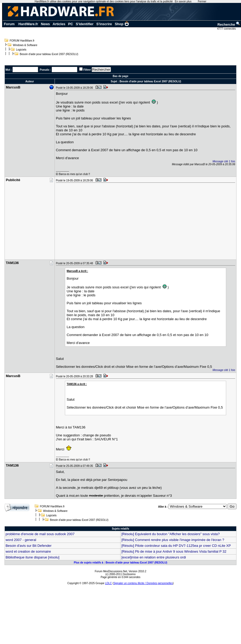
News (45, 24)
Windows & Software (25, 45)
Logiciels (21, 50)
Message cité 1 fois (224, 161)
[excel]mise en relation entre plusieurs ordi (154, 557)
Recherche (229, 24)
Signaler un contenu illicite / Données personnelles (143, 583)
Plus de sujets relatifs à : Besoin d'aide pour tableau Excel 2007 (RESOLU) (121, 563)
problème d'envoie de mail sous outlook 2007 (40, 534)
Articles (59, 24)
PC (70, 24)
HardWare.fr (28, 24)
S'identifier (85, 24)
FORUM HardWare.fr (22, 41)
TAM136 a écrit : (77, 384)
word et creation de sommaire (28, 551)
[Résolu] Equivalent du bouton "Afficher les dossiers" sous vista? (170, 534)
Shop (122, 24)
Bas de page (121, 76)
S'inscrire (104, 24)
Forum (9, 24)
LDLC (109, 583)
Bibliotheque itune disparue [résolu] (32, 557)
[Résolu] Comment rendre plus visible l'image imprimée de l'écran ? (173, 540)
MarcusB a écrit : (77, 271)
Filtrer (87, 70)
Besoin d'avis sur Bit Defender (29, 546)
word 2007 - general (21, 540)
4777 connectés (227, 29)
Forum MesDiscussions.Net (111, 571)
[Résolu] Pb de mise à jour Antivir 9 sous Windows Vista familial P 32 (174, 551)
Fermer (202, 1)
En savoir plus (183, 1)
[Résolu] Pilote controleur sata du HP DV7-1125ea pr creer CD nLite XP (176, 546)
